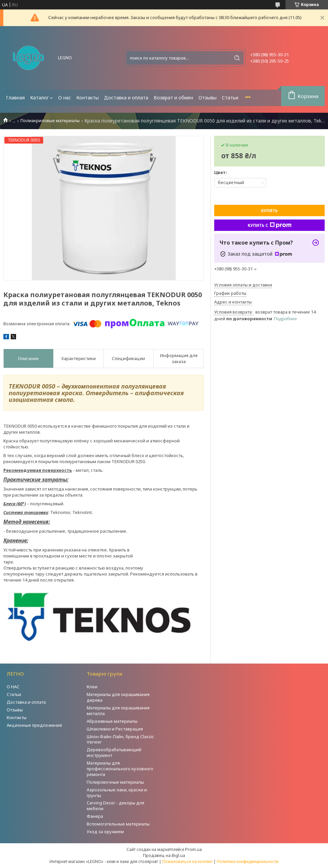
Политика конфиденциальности (248, 861)
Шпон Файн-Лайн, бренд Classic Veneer (120, 739)
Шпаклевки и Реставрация (115, 729)
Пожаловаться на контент (187, 861)
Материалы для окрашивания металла (118, 711)
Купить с (270, 225)
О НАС (13, 687)
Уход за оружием (105, 832)
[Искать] (237, 58)
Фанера (95, 816)
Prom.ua (193, 849)
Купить (269, 211)
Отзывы (208, 98)
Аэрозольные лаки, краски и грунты (117, 793)
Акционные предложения (34, 725)
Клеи (92, 687)
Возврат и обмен (173, 98)
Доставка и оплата (126, 98)
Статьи (230, 98)
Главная (15, 98)
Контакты (88, 98)
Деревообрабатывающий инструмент (114, 752)
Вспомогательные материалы (118, 824)
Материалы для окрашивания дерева (118, 697)
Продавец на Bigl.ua (164, 855)
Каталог (39, 98)
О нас (65, 98)
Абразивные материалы (112, 721)
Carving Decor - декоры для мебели (115, 806)
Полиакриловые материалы (50, 121)
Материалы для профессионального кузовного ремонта (120, 769)
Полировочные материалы (115, 782)
